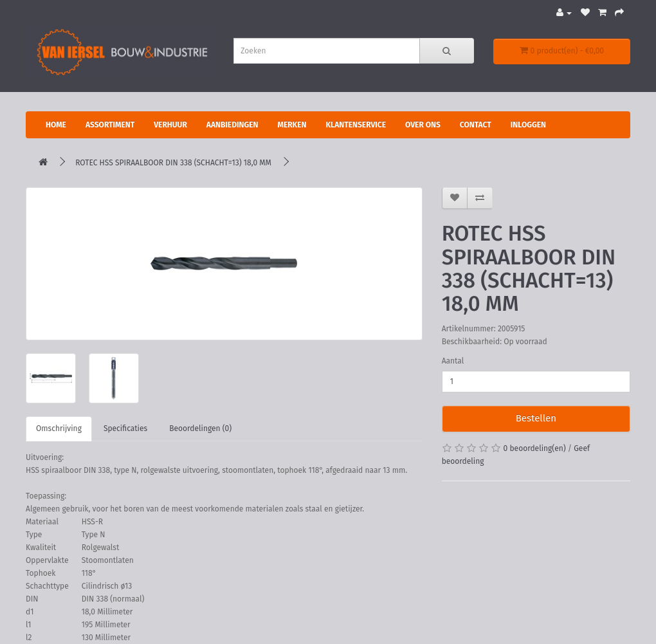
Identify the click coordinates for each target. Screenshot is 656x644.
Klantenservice (356, 125)
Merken (292, 125)
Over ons (423, 125)
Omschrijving (59, 428)
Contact (476, 125)
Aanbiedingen (232, 125)
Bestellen (536, 418)
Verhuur (170, 125)
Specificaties (125, 428)
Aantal (453, 361)
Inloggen (528, 125)
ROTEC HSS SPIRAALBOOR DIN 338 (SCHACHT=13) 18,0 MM (173, 163)
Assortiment (110, 125)
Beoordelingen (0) (200, 428)
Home (56, 125)
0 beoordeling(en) (535, 448)
